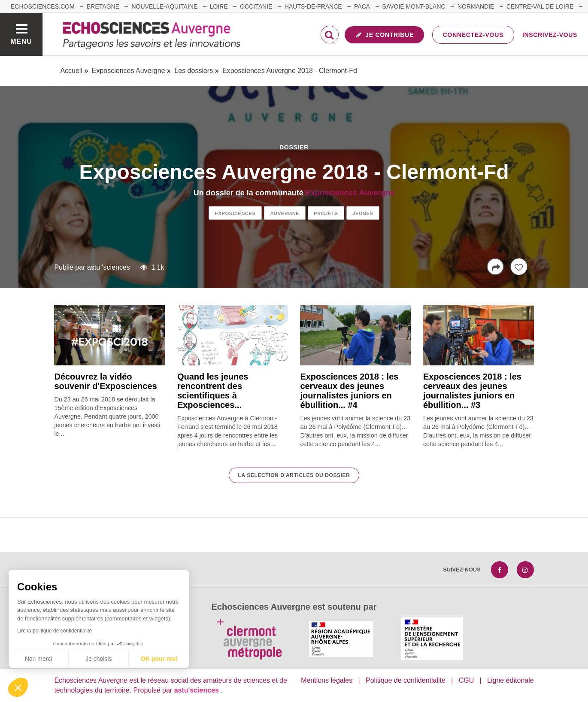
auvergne (285, 213)
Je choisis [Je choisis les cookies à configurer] (99, 659)
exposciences (235, 213)
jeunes (363, 213)
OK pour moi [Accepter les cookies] (159, 659)
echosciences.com (43, 6)
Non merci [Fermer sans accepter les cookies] (39, 659)
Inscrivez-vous (550, 35)
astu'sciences (198, 690)
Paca (362, 6)
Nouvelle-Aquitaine (164, 6)
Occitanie (256, 6)
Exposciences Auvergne (350, 193)
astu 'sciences (109, 267)
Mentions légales (327, 680)
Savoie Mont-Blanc (414, 6)
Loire (219, 6)
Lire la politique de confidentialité (55, 631)
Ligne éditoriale (511, 680)
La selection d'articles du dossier (294, 475)
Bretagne (103, 6)
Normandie (476, 6)
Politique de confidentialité (406, 680)
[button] (18, 687)
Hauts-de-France (313, 6)
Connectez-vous (473, 35)
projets (326, 213)
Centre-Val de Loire (540, 6)
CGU (467, 680)
